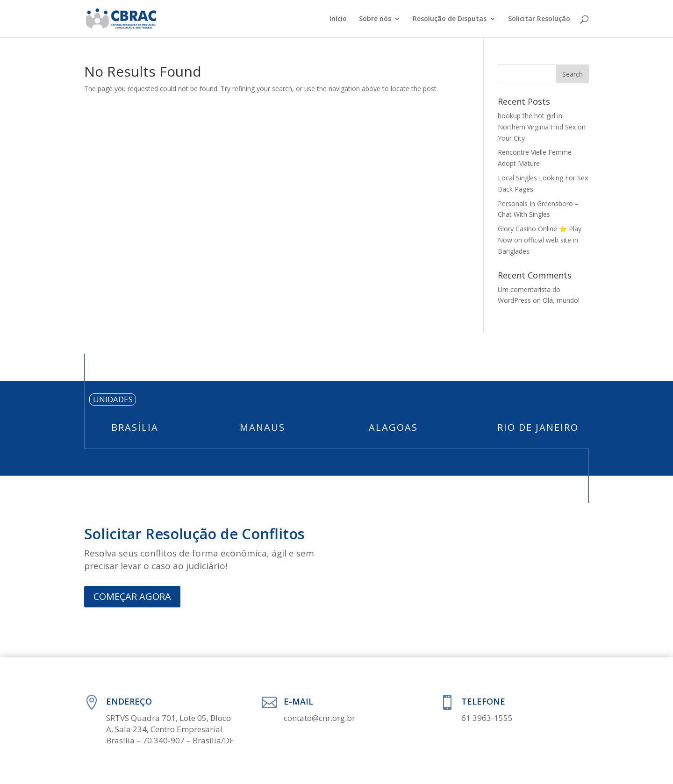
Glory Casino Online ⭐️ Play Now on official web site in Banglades (540, 240)
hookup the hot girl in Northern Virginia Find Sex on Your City (542, 127)
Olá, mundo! (561, 300)
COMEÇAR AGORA (132, 596)
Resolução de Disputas (450, 19)
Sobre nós (375, 19)
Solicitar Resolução (539, 19)
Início (338, 19)
